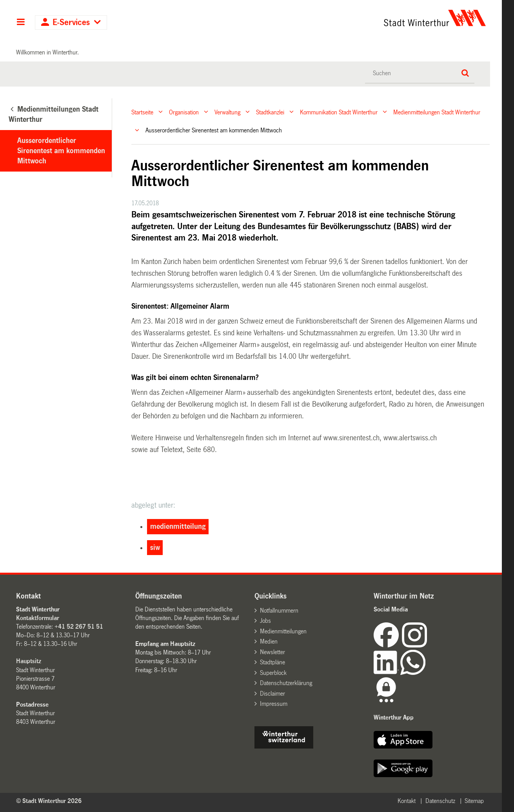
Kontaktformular (38, 618)
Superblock (273, 673)
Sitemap (474, 801)
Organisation (184, 112)
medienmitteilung (178, 526)
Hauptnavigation (21, 23)
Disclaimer (272, 694)
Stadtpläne (272, 662)
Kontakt (407, 801)
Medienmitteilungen (283, 631)
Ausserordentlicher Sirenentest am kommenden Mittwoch (61, 151)
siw (155, 548)
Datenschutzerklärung (286, 683)
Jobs (265, 621)
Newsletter (272, 652)
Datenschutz (440, 801)
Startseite (142, 112)
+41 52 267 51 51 (79, 627)
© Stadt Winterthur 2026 (49, 801)
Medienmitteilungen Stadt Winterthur (437, 112)
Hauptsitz (29, 661)
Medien (269, 641)
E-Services (71, 23)
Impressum (274, 704)
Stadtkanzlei (270, 112)
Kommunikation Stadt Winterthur (339, 112)
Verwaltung (227, 112)
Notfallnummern (279, 610)
